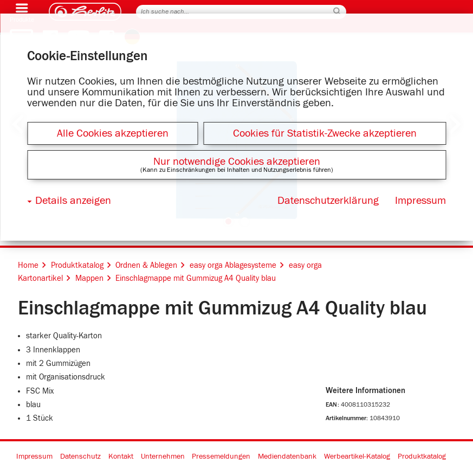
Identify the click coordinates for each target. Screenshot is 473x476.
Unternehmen (163, 457)
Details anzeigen (73, 201)
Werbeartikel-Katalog (357, 457)
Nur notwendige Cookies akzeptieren (237, 162)
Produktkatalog (422, 457)
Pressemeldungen (221, 457)
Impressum (34, 457)
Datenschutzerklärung (328, 201)
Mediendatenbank (287, 457)
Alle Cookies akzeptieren (113, 133)
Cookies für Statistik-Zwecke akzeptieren (325, 133)
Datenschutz (80, 457)
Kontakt (121, 457)
